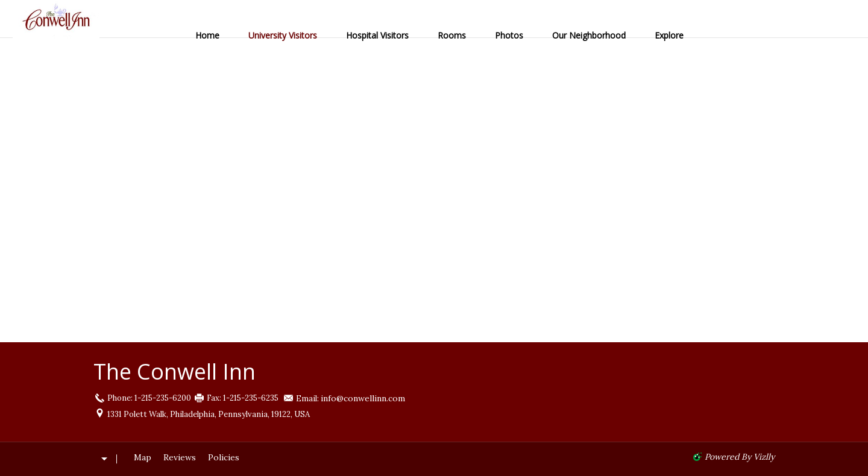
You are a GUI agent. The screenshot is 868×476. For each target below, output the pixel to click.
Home (207, 35)
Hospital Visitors (377, 35)
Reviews (180, 457)
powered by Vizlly (740, 457)
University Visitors (283, 35)
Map (143, 457)
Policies (224, 457)
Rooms (452, 35)
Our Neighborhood (589, 35)
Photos (509, 35)
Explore (669, 35)
